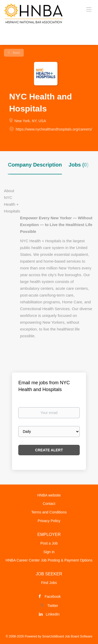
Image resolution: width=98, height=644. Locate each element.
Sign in (49, 552)
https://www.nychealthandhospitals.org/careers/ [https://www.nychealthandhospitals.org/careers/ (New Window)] (54, 129)
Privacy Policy (49, 521)
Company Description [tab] (35, 165)
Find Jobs (49, 583)
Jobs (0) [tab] (79, 165)
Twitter (53, 606)
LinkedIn (53, 614)
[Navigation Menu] (89, 9)
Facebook (53, 596)
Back (16, 53)
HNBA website (49, 495)
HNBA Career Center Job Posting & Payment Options (49, 560)
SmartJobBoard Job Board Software (67, 636)
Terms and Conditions (49, 512)
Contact (49, 504)
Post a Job (49, 543)
